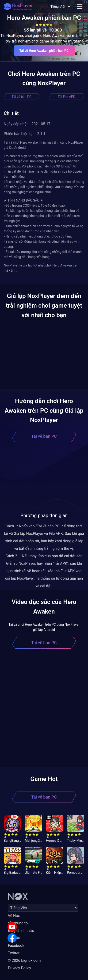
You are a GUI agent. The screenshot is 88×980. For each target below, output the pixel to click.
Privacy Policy (20, 968)
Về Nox (14, 916)
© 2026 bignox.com (24, 960)
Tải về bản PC (22, 97)
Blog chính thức (21, 931)
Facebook (16, 946)
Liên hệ (14, 938)
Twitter (14, 953)
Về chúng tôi (18, 923)
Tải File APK (66, 97)
